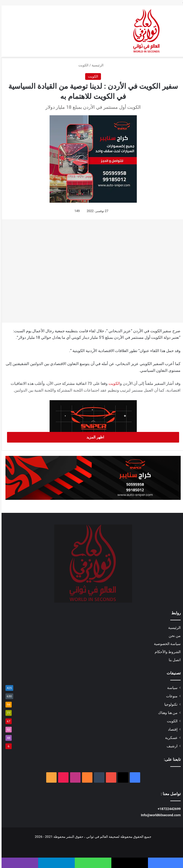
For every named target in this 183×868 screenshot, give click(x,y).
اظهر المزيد (91, 437)
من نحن (173, 636)
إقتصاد (171, 729)
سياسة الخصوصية (166, 644)
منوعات (170, 696)
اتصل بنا (173, 660)
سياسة (171, 688)
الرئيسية (98, 65)
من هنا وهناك (166, 713)
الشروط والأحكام (166, 652)
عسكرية (170, 738)
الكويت (82, 65)
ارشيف (171, 746)
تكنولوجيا (169, 704)
